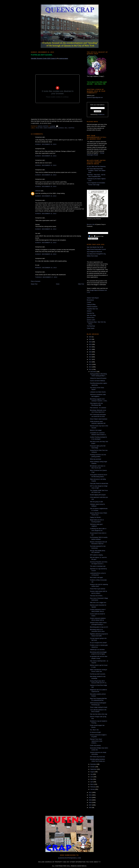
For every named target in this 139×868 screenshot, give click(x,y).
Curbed (89, 302)
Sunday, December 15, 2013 (46, 144)
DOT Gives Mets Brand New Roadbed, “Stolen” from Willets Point (96, 171)
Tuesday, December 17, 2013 (46, 277)
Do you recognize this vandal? (98, 643)
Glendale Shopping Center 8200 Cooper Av (44, 58)
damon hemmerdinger (50, 128)
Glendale (61, 128)
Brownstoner (90, 300)
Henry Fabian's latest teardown (99, 419)
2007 (90, 805)
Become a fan (91, 224)
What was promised (95, 459)
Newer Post (34, 284)
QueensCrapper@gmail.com (95, 97)
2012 (90, 792)
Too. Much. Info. (94, 730)
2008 (90, 802)
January (93, 789)
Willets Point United (92, 256)
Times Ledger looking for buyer (99, 707)
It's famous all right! (95, 732)
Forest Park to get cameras (98, 589)
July (92, 774)
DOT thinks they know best (97, 757)
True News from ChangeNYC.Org (96, 254)
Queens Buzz (91, 318)
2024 (90, 342)
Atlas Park (39, 128)
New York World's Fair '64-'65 (95, 247)
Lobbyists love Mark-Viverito (98, 392)
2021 (90, 349)
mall (66, 128)
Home (58, 284)
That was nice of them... (97, 596)
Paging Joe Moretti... (96, 517)
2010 (90, 797)
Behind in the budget (96, 430)
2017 (90, 359)
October (93, 767)
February (93, 787)
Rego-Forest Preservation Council (96, 249)
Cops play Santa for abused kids (99, 483)
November (93, 764)
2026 (90, 337)
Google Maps (93, 290)
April (92, 782)
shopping (71, 128)
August (92, 772)
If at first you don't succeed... (98, 674)
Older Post (81, 284)
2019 (90, 354)
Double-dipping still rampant (98, 495)
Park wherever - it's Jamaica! (98, 408)
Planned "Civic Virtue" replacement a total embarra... (96, 741)
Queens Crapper (43, 126)
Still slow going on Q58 (96, 502)
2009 (90, 800)
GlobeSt (89, 311)
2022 (90, 347)
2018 (90, 357)
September (94, 769)
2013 (90, 369)
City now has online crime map (99, 714)
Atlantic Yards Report (93, 298)
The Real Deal (91, 326)
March (92, 784)
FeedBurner (101, 114)
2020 (90, 352)
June (92, 777)
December (93, 372)
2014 (90, 367)
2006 (90, 808)
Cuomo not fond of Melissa (97, 381)
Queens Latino (91, 320)
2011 (90, 795)
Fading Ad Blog (91, 304)
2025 (90, 339)
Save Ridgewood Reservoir (95, 252)
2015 (90, 364)
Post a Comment (36, 281)
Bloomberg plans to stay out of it (99, 627)
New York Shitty (91, 315)
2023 (90, 344)
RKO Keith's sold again (96, 577)
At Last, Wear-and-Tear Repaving (96, 166)
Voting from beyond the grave (98, 378)
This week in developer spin (98, 566)
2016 (90, 362)
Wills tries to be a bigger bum (98, 603)
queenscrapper (64, 58)
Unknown (38, 191)
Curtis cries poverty (95, 745)
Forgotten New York (92, 309)
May (92, 779)
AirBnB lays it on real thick (97, 650)
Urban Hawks (91, 328)
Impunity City (90, 313)
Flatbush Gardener (92, 307)
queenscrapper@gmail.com (69, 858)
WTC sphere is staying (96, 555)
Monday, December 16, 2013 (46, 268)
